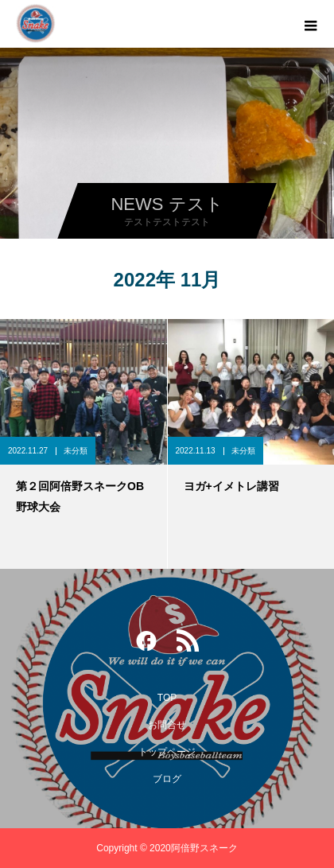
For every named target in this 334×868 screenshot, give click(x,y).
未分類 (76, 451)
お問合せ (167, 725)
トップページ (167, 752)
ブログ (167, 779)
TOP (167, 698)
